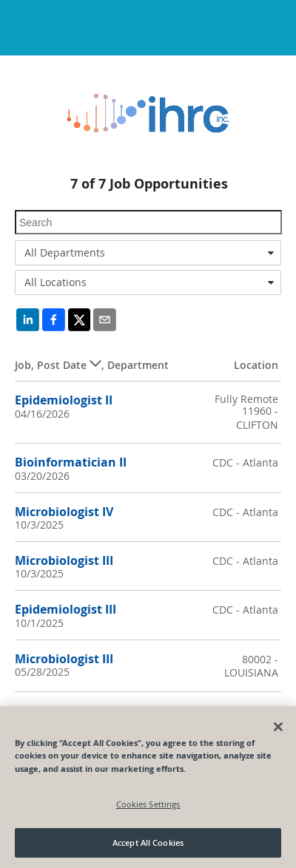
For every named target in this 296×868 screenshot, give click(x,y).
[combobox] (148, 253)
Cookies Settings (148, 804)
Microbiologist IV (64, 512)
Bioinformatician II (71, 462)
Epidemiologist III (65, 609)
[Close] (278, 727)
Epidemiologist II (64, 400)
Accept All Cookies (148, 842)
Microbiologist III (64, 560)
